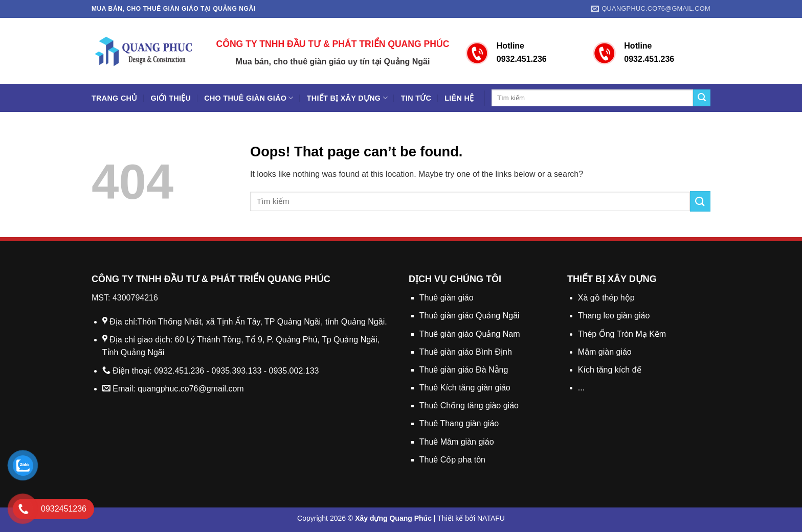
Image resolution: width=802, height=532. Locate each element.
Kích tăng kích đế (610, 370)
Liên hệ (459, 98)
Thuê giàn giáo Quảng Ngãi (470, 316)
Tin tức (416, 98)
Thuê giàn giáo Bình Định (466, 352)
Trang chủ (115, 98)
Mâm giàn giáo (605, 352)
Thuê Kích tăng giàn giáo (465, 388)
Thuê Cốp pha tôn (452, 460)
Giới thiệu (171, 98)
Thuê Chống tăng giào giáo (469, 406)
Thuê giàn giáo (447, 298)
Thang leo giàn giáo (614, 316)
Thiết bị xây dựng (347, 98)
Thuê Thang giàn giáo (459, 423)
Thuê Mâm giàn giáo (457, 442)
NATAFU (491, 518)
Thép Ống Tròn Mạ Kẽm (622, 334)
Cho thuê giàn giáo (249, 98)
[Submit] (702, 98)
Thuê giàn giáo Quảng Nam (470, 334)
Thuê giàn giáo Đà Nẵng (464, 370)
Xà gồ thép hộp (606, 298)
